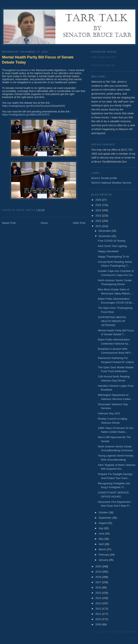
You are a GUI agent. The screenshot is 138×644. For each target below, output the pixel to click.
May (101, 539)
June (102, 534)
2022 (99, 221)
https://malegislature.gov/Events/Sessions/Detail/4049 (33, 106)
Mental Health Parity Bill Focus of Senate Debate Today (38, 60)
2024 (99, 210)
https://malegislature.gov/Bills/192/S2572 (26, 115)
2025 (99, 205)
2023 (99, 216)
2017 (99, 582)
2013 (99, 603)
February (104, 555)
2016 (99, 587)
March (103, 549)
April (102, 544)
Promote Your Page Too (103, 65)
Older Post (79, 223)
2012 (99, 609)
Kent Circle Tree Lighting (112, 246)
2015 (99, 593)
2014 (99, 598)
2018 (99, 577)
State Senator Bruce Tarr (104, 57)
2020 (99, 566)
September (105, 518)
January (104, 560)
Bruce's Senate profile (104, 178)
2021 (99, 226)
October (104, 512)
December (105, 231)
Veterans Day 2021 (109, 413)
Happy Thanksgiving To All (113, 257)
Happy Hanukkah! (108, 251)
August (103, 523)
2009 (99, 624)
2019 (99, 572)
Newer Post (9, 223)
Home (44, 223)
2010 (99, 619)
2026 (99, 200)
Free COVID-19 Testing (112, 241)
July (101, 528)
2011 (99, 614)
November (105, 236)
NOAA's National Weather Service (111, 183)
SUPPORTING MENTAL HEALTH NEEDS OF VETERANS (112, 321)
